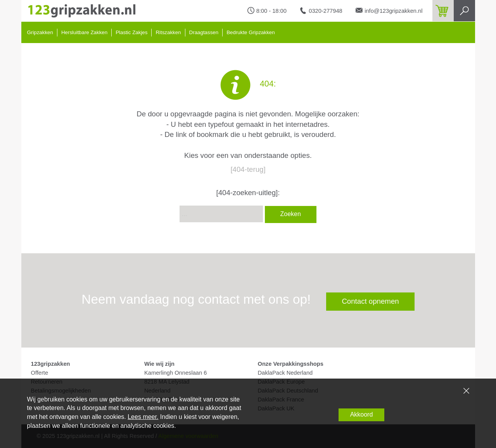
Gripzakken (40, 32)
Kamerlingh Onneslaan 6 (175, 373)
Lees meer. (143, 417)
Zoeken (291, 214)
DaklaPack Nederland (285, 373)
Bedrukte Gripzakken (251, 32)
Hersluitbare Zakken (84, 32)
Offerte (40, 373)
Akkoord (362, 414)
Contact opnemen (370, 301)
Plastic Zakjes (131, 32)
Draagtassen (204, 32)
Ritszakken (168, 32)
